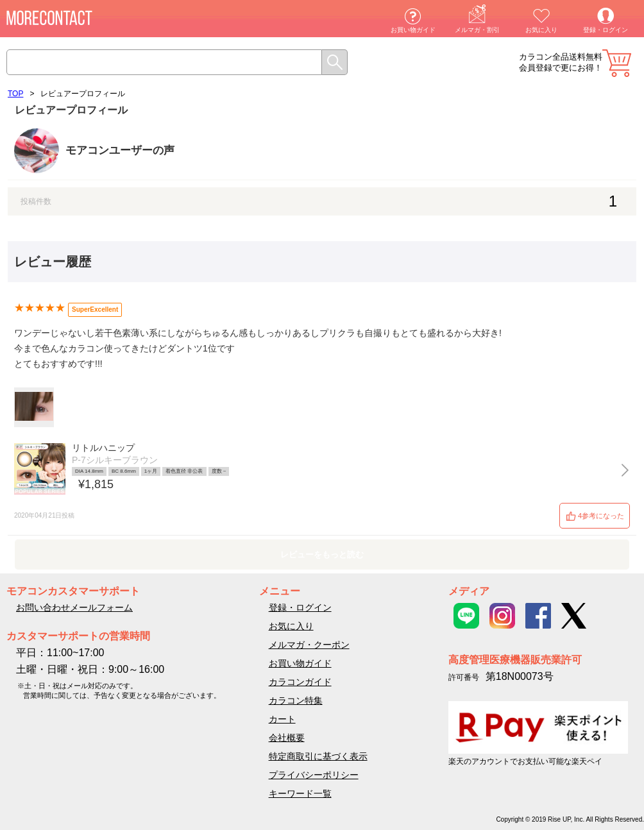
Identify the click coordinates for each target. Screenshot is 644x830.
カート (617, 63)
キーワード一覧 (300, 793)
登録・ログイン (606, 30)
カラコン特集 (296, 700)
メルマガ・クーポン (309, 645)
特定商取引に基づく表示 (318, 756)
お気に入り (541, 30)
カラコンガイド (300, 682)
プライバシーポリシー (314, 775)
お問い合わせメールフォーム (74, 607)
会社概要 (287, 738)
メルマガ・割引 (477, 30)
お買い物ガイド (413, 30)
